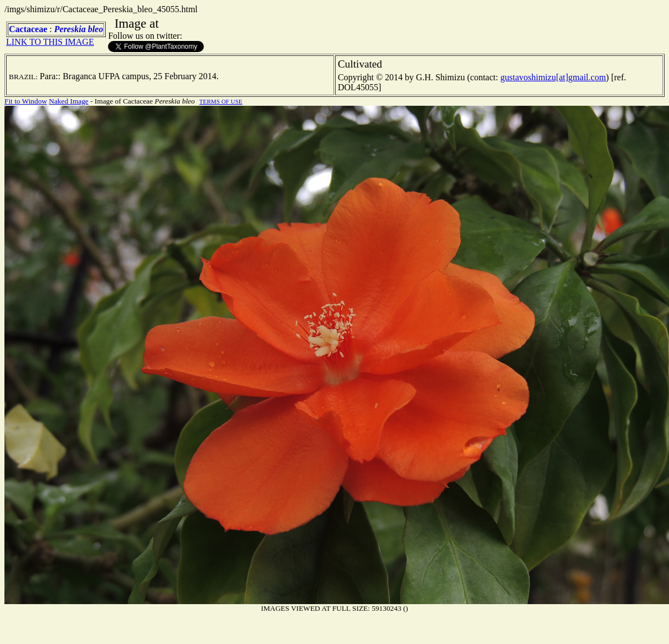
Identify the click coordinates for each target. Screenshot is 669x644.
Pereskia (70, 29)
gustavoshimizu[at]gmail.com (553, 77)
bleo (96, 29)
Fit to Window (26, 101)
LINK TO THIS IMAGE (50, 42)
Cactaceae (28, 29)
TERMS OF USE (221, 101)
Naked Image (68, 101)
